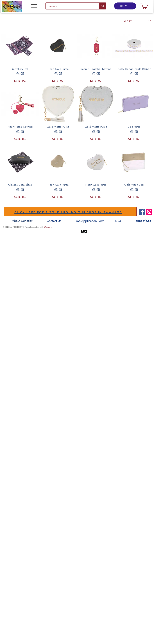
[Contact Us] (54, 221)
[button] (144, 6)
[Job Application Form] (90, 221)
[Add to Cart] (20, 81)
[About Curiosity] (22, 221)
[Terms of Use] (143, 221)
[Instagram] (149, 212)
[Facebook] (142, 212)
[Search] (71, 6)
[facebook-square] (82, 231)
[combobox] (137, 21)
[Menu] (34, 6)
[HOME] (125, 6)
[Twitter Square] (86, 231)
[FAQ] (118, 221)
